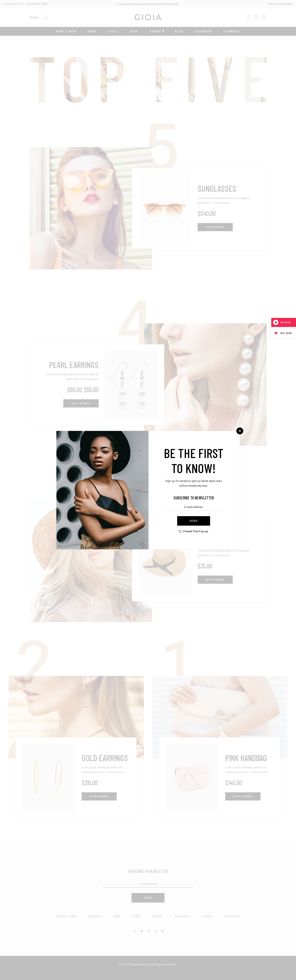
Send (194, 521)
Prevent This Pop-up (196, 531)
